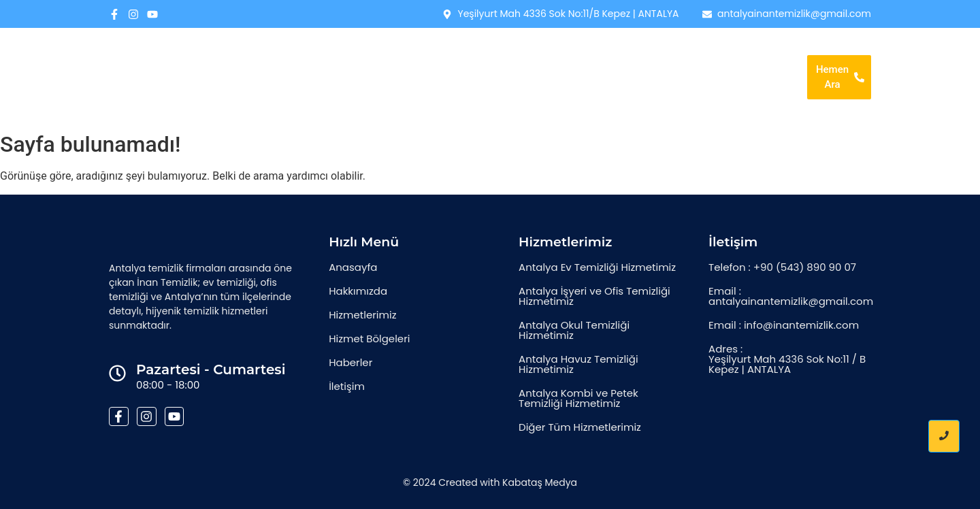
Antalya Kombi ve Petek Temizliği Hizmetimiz (578, 398)
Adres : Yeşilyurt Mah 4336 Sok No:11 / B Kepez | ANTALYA (787, 359)
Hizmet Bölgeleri (652, 57)
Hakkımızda (468, 57)
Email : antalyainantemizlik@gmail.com (791, 296)
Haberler (739, 57)
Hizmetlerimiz (554, 57)
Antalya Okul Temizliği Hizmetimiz (574, 330)
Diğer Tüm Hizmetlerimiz (580, 427)
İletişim (571, 96)
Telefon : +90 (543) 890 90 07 (782, 267)
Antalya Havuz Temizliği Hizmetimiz (578, 364)
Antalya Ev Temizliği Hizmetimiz (597, 267)
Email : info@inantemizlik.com (784, 325)
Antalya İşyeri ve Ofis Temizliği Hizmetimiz (594, 296)
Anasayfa (391, 57)
